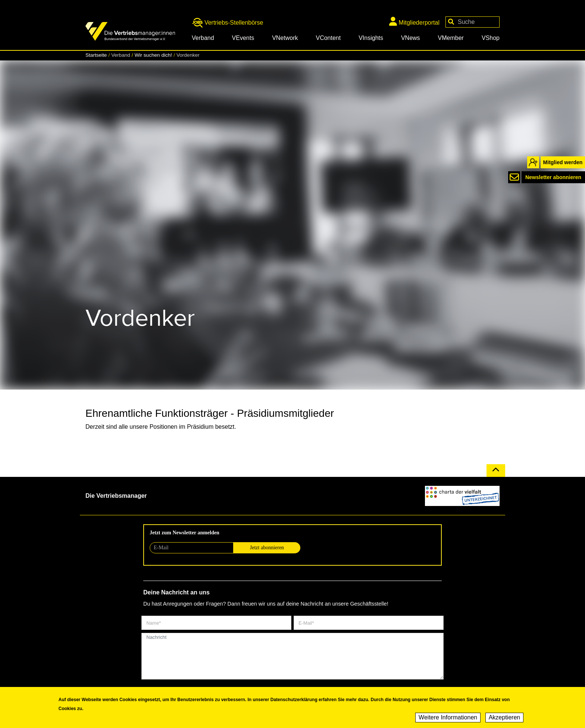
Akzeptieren (505, 719)
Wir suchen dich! (153, 55)
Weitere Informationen (448, 719)
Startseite (96, 55)
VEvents (243, 38)
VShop (491, 38)
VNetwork (285, 38)
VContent (328, 38)
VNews (411, 38)
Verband (203, 38)
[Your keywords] (473, 22)
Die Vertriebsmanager (116, 496)
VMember (451, 38)
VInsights (371, 38)
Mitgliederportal (414, 21)
